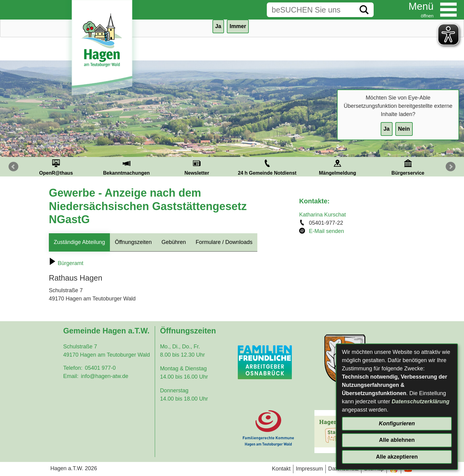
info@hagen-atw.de (105, 376)
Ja (386, 129)
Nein (404, 129)
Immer (238, 26)
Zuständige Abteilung (79, 242)
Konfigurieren (397, 423)
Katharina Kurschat (323, 215)
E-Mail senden (326, 231)
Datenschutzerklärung (420, 402)
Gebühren (174, 242)
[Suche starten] (364, 10)
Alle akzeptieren (397, 457)
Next (451, 167)
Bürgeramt (66, 263)
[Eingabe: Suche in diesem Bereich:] (311, 10)
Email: (71, 376)
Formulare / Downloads (224, 242)
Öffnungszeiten (133, 242)
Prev (13, 167)
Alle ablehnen (397, 440)
